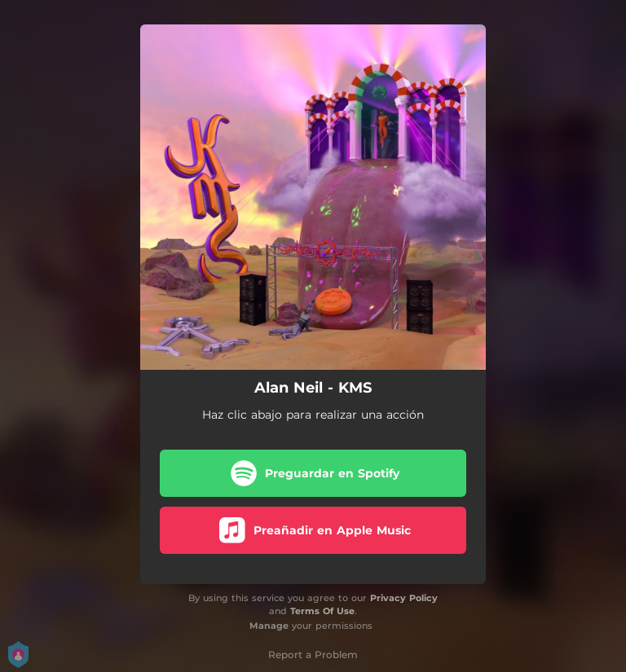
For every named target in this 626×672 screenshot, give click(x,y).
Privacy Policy (404, 598)
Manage (269, 626)
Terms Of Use (322, 611)
